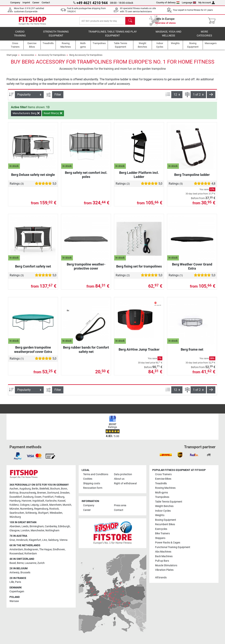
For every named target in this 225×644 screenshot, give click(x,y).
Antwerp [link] (14, 573)
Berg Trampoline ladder (192, 177)
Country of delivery (168, 3)
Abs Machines (163, 552)
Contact (46, 3)
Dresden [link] (65, 493)
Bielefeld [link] (44, 489)
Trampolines (162, 497)
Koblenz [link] (14, 505)
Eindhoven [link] (59, 549)
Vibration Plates (164, 570)
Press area (120, 505)
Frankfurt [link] (48, 497)
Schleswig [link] (31, 513)
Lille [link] (12, 582)
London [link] (25, 531)
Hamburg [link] (15, 501)
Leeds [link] (25, 526)
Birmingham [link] (37, 526)
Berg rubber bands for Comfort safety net (86, 352)
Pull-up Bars (162, 561)
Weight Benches (164, 506)
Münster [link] (14, 509)
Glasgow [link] (15, 531)
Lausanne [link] (30, 563)
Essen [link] (38, 497)
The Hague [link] (45, 549)
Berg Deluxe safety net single (33, 177)
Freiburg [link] (60, 497)
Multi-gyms (161, 493)
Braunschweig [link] (28, 493)
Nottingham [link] (52, 531)
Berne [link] (20, 563)
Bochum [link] (55, 489)
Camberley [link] (51, 526)
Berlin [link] (35, 489)
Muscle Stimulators (166, 565)
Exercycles (161, 529)
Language (189, 3)
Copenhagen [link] (17, 591)
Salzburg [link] (53, 540)
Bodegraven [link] (31, 549)
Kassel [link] (61, 501)
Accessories (28, 58)
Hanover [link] (26, 501)
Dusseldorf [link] (16, 497)
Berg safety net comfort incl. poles (86, 177)
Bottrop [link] (14, 493)
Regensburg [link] (41, 509)
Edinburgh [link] (64, 526)
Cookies (88, 479)
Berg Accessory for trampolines (86, 58)
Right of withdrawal (125, 483)
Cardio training (20, 36)
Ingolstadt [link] (38, 501)
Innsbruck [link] (22, 540)
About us (119, 479)
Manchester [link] (37, 531)
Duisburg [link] (28, 497)
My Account (207, 3)
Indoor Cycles (163, 511)
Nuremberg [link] (27, 509)
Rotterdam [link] (31, 554)
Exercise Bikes (163, 479)
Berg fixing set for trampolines (139, 269)
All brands (161, 578)
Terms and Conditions (96, 474)
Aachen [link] (14, 489)
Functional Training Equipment (173, 547)
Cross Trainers (163, 474)
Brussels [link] (25, 573)
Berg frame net (192, 352)
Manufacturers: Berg (26, 116)
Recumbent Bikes (165, 524)
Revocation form (93, 488)
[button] (211, 97)
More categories (204, 36)
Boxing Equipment (166, 520)
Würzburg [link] (15, 517)
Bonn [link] (64, 489)
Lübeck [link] (44, 505)
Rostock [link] (54, 509)
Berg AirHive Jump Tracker (139, 352)
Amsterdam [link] (16, 549)
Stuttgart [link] (43, 513)
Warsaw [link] (14, 601)
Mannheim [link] (55, 505)
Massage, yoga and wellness (168, 36)
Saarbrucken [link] (17, 513)
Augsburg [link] (25, 489)
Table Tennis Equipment (169, 502)
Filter (58, 97)
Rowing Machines (165, 488)
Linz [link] (45, 540)
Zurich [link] (41, 563)
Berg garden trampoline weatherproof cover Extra (33, 352)
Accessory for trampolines (52, 58)
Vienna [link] (64, 540)
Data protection (123, 474)
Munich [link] (67, 505)
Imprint (26, 3)
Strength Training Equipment (56, 36)
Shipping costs (92, 483)
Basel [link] (13, 563)
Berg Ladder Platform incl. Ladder (139, 177)
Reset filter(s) (53, 116)
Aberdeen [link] (15, 526)
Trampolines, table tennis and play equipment (112, 36)
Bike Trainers (162, 533)
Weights (160, 515)
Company (15, 3)
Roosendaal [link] (16, 554)
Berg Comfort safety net (33, 269)
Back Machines (164, 556)
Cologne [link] (25, 505)
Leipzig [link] (35, 505)
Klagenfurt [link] (35, 540)
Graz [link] (12, 540)
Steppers (160, 538)
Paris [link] (18, 582)
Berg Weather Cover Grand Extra (192, 269)
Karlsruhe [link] (51, 501)
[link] (18, 456)
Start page (12, 58)
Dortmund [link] (53, 493)
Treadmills (161, 483)
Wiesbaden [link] (56, 513)
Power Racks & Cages (168, 543)
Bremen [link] (42, 493)
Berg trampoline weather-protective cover (86, 269)
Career (36, 3)
